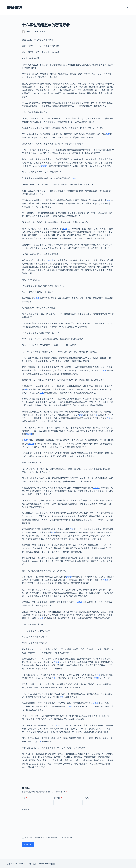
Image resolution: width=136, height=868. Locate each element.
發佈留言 (28, 845)
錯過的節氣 (14, 7)
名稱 (24, 798)
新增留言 (26, 810)
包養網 (44, 166)
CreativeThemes (44, 864)
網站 (87, 798)
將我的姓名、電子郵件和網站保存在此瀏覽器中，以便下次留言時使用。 (51, 838)
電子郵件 (58, 798)
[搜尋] (128, 7)
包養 (108, 134)
